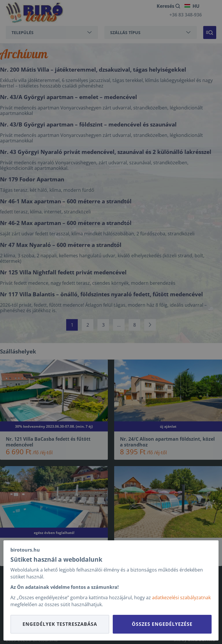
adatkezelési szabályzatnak (181, 598)
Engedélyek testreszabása (60, 624)
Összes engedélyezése (162, 624)
